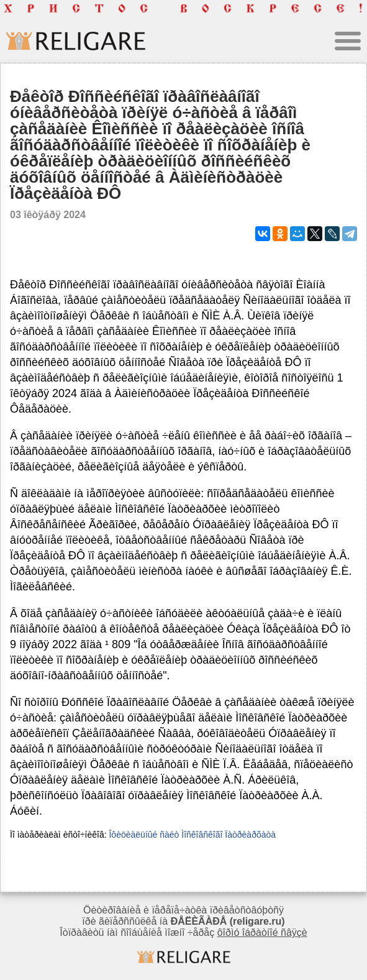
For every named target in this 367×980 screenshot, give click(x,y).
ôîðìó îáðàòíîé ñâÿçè (262, 932)
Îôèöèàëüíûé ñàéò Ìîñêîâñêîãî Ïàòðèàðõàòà (192, 835)
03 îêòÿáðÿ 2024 (48, 215)
